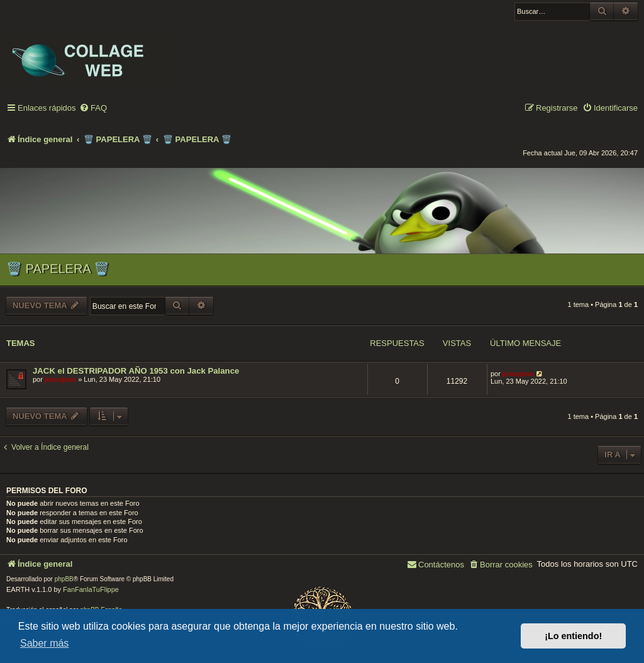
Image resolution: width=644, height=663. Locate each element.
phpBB (64, 579)
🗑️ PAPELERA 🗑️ (58, 269)
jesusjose (60, 379)
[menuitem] (93, 109)
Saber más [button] (44, 643)
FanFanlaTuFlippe (91, 589)
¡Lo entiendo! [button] (573, 636)
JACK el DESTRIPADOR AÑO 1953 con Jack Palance (136, 371)
